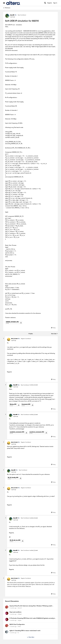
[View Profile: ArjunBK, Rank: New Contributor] (7, 16)
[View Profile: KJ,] (7, 632)
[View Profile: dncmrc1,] (7, 607)
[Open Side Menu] (4, 3)
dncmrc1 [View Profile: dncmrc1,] (20, 608)
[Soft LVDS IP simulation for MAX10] (14, 340)
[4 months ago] (13, 608)
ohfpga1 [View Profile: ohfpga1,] (20, 614)
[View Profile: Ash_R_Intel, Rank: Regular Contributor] (9, 339)
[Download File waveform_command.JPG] (46, 433)
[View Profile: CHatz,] (7, 626)
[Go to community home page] (13, 3)
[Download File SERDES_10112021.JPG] (21, 323)
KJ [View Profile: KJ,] (18, 633)
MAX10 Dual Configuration (17, 624)
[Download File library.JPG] (19, 405)
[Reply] (53, 328)
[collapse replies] (4, 338)
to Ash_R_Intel (34, 385)
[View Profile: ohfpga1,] (7, 613)
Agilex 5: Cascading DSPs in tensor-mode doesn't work (25, 631)
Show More (31, 637)
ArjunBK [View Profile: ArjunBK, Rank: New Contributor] (12, 15)
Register (50, 3)
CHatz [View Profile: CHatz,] (19, 626)
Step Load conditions (15, 612)
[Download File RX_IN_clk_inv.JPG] (23, 541)
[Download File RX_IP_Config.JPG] (21, 478)
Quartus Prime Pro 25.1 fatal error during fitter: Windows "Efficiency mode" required (31, 606)
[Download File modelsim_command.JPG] (26, 433)
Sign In (55, 3)
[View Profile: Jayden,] (7, 619)
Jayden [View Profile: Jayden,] (19, 620)
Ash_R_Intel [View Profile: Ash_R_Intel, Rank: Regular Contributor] (14, 339)
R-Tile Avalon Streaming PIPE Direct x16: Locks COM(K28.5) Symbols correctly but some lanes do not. (33, 618)
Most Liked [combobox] (55, 334)
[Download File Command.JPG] (33, 405)
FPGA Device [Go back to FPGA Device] (7, 8)
